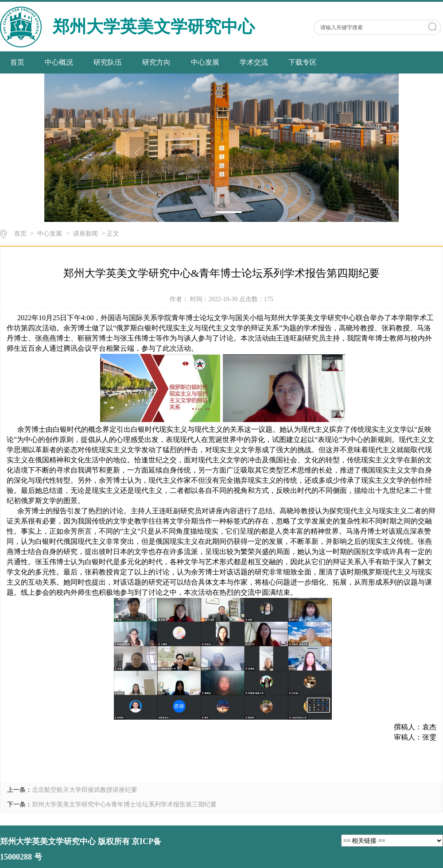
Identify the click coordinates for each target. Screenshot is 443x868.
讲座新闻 (85, 234)
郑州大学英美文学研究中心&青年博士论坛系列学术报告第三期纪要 (124, 804)
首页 (17, 62)
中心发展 (205, 62)
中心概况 (59, 62)
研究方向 (156, 62)
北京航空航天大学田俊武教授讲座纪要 (85, 790)
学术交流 (254, 62)
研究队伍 (108, 62)
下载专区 (303, 62)
